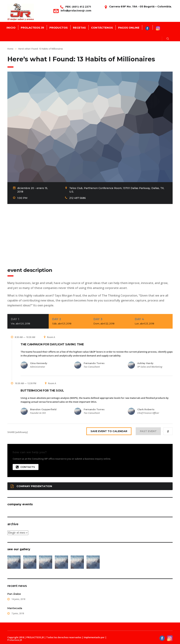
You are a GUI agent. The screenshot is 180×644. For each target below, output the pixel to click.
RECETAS (79, 28)
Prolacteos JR (15, 640)
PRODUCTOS (59, 28)
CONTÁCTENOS (102, 28)
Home (10, 49)
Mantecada (15, 608)
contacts (25, 467)
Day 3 (111, 321)
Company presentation (31, 486)
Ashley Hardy (145, 363)
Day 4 (152, 321)
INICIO (11, 28)
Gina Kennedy (39, 363)
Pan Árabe (14, 594)
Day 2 (69, 321)
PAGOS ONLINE (129, 28)
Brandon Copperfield (43, 409)
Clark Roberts (146, 409)
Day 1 (28, 321)
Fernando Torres (94, 363)
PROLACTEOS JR (32, 28)
